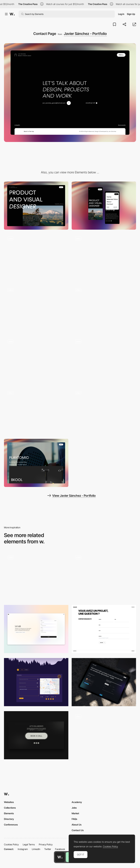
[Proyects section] (36, 463)
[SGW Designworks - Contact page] (104, 682)
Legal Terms (29, 844)
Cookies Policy (11, 844)
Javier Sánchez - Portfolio (85, 34)
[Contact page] (36, 629)
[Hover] (36, 360)
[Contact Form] (104, 576)
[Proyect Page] (104, 360)
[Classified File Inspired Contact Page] (36, 575)
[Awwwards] (12, 14)
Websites (9, 802)
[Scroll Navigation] (36, 308)
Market (75, 813)
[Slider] (36, 411)
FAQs (74, 819)
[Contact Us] (36, 682)
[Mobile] (104, 206)
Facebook (60, 849)
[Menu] (104, 257)
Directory (9, 819)
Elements (9, 813)
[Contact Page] (104, 735)
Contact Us (78, 830)
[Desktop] (36, 206)
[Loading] (104, 308)
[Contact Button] (36, 735)
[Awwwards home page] (60, 857)
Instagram (23, 849)
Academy (77, 802)
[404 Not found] (36, 257)
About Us (77, 825)
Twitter (48, 849)
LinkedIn (36, 849)
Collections (10, 808)
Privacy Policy (46, 844)
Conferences (11, 825)
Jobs (74, 808)
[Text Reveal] (104, 411)
